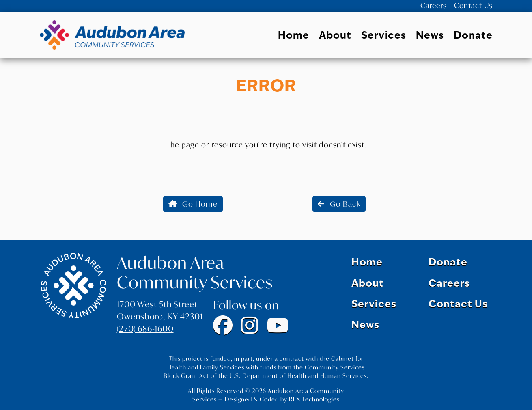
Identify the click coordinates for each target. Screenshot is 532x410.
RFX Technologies (314, 399)
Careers (437, 6)
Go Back (339, 205)
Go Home (193, 205)
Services (384, 37)
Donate (473, 37)
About (335, 37)
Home (294, 37)
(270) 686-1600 (145, 329)
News (430, 37)
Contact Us (475, 6)
